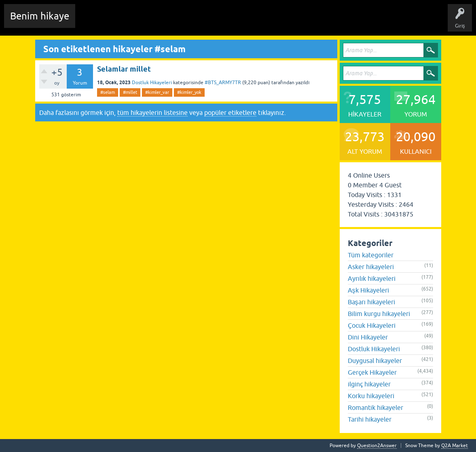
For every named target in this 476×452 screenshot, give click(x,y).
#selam (108, 92)
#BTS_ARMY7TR (223, 83)
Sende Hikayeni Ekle (297, 22)
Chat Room (93, 22)
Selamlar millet (124, 69)
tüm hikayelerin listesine (152, 112)
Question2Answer (377, 446)
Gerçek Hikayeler (372, 372)
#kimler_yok (189, 92)
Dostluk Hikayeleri (152, 83)
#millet (130, 92)
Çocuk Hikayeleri (372, 325)
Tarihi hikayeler (370, 419)
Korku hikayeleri (371, 396)
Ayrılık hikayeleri (372, 278)
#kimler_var (157, 92)
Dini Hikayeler (368, 337)
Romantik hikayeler (376, 407)
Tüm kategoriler (371, 255)
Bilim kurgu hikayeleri (379, 314)
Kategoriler (219, 22)
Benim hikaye (40, 16)
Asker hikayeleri (371, 267)
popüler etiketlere (230, 112)
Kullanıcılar (253, 22)
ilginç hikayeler (369, 384)
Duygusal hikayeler (375, 361)
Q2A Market (455, 446)
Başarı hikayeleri (371, 302)
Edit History (128, 22)
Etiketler (188, 22)
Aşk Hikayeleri (368, 290)
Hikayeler (160, 22)
